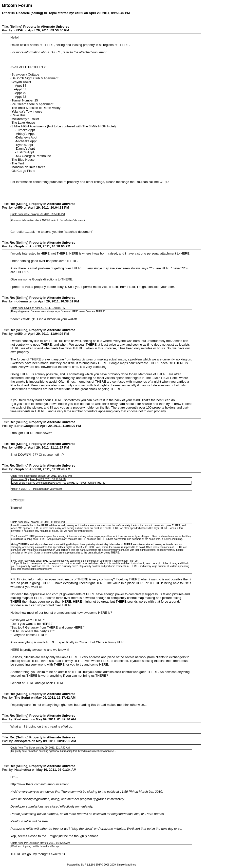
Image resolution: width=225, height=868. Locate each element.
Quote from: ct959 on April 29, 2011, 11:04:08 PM (37, 522)
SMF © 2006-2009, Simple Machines (116, 865)
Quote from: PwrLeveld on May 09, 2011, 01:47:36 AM (40, 843)
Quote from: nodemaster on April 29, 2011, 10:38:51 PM (41, 476)
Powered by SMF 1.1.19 (80, 865)
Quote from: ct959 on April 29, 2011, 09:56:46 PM (37, 214)
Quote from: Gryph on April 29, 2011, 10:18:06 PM (38, 308)
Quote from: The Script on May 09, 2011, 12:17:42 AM (40, 748)
